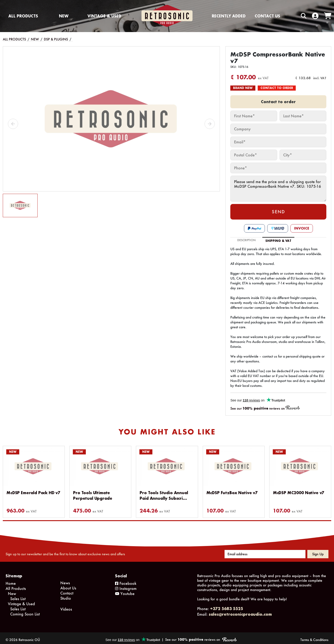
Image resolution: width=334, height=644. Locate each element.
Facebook (126, 580)
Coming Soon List (25, 611)
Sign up (318, 551)
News (65, 580)
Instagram (126, 585)
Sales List (18, 595)
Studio (66, 595)
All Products (23, 16)
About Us (68, 585)
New (64, 16)
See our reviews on (265, 408)
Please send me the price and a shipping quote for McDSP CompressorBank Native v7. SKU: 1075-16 (278, 189)
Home (11, 580)
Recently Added (229, 16)
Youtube (125, 590)
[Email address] (265, 551)
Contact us (267, 16)
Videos (66, 606)
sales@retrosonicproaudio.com (240, 611)
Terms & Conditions (314, 636)
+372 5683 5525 (227, 605)
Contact (67, 590)
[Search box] (294, 16)
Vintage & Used (104, 16)
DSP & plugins (56, 39)
